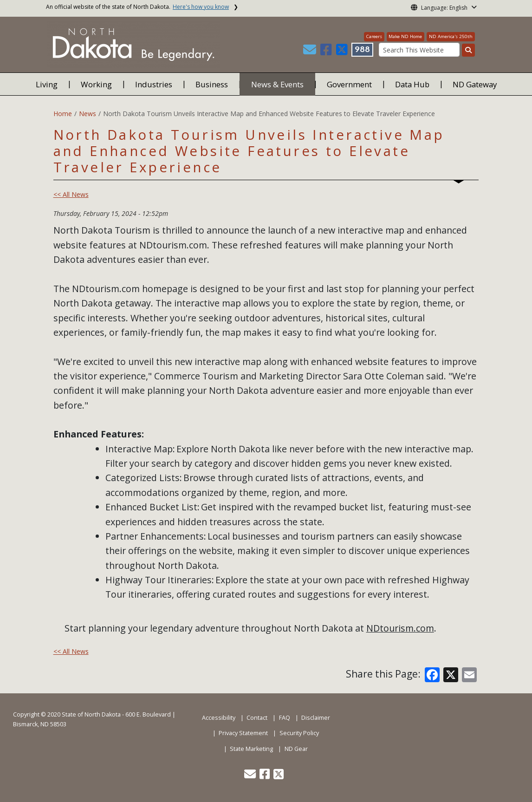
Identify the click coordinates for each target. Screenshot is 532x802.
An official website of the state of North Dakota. (137, 7)
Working (96, 84)
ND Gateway (475, 84)
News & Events (277, 84)
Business (212, 84)
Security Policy (299, 733)
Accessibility (219, 718)
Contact (257, 718)
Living (47, 84)
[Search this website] (468, 50)
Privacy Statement (243, 733)
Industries (154, 84)
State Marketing (251, 749)
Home (63, 114)
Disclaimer (316, 718)
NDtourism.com (400, 628)
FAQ (285, 718)
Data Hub (412, 84)
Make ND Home (405, 36)
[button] (311, 52)
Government (349, 84)
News (88, 114)
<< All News (71, 194)
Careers (374, 36)
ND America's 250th (451, 36)
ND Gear (296, 749)
